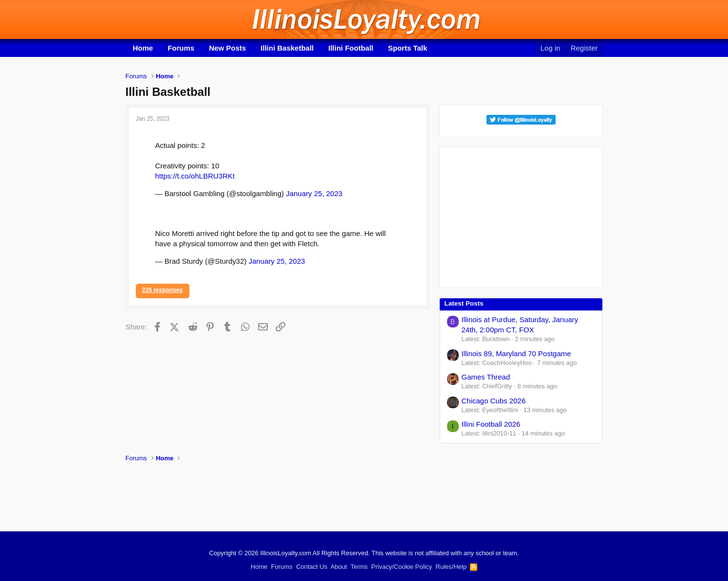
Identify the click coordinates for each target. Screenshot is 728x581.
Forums (181, 48)
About (339, 567)
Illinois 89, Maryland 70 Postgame (516, 354)
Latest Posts (464, 303)
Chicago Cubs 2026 (494, 401)
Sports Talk (408, 48)
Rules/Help (451, 567)
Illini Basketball (287, 48)
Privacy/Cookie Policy (401, 567)
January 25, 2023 (314, 193)
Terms (359, 567)
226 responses (162, 290)
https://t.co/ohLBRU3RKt (195, 176)
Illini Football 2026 (491, 424)
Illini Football (351, 48)
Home (143, 48)
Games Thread (486, 377)
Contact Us (312, 567)
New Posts (227, 48)
